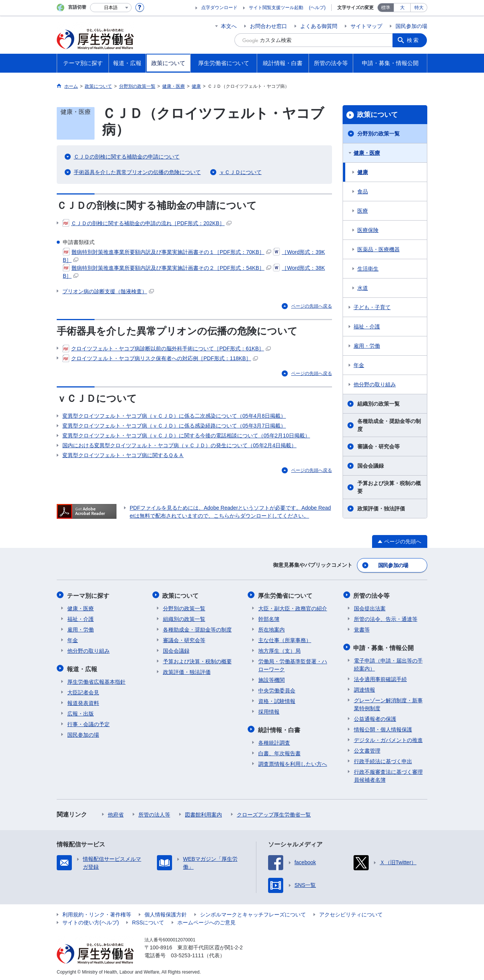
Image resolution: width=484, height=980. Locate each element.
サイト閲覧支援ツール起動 (276, 8)
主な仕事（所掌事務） (285, 639)
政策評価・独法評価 (381, 509)
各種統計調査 (274, 741)
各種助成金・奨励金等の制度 (389, 425)
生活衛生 (368, 269)
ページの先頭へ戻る (312, 306)
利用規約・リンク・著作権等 (97, 913)
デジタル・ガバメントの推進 (388, 738)
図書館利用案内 (203, 813)
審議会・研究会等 (379, 446)
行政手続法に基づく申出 (383, 759)
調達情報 (365, 688)
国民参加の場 (411, 26)
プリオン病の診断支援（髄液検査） (108, 291)
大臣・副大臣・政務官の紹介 (293, 607)
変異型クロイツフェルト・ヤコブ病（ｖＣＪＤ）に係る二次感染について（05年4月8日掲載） (174, 416)
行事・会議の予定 (88, 722)
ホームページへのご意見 (206, 921)
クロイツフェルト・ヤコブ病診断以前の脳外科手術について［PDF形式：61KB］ (167, 348)
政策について (377, 115)
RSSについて (148, 921)
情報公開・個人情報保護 (383, 728)
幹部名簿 (269, 618)
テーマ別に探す (88, 595)
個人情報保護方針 (166, 913)
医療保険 (368, 230)
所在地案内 (271, 628)
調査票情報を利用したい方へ (293, 762)
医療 (363, 211)
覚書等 (362, 628)
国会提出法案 (370, 607)
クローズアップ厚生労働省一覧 (274, 813)
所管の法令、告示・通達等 (386, 618)
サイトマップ (366, 26)
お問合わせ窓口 (268, 26)
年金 (359, 365)
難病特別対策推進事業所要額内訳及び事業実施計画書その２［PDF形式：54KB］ (167, 268)
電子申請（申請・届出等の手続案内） (388, 663)
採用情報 (269, 711)
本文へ (229, 26)
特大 (419, 8)
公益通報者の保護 (375, 717)
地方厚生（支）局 (279, 650)
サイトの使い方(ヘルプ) (91, 921)
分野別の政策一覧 (379, 134)
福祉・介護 (367, 327)
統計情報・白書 (279, 728)
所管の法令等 (372, 595)
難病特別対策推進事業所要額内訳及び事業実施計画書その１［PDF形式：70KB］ (167, 252)
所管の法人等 (154, 813)
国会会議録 (371, 466)
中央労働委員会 (277, 689)
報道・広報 (82, 667)
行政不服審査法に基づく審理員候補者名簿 (388, 774)
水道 (363, 288)
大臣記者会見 (83, 691)
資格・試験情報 (277, 700)
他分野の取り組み (375, 384)
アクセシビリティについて (351, 913)
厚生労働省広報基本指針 (96, 680)
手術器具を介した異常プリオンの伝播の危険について (137, 172)
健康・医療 (367, 153)
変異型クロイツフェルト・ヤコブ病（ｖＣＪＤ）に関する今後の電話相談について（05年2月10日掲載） (186, 436)
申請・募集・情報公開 (384, 646)
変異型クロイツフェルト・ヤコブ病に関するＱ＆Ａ (123, 455)
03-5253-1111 (187, 954)
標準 (386, 8)
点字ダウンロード (219, 8)
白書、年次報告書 (279, 751)
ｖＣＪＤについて (240, 172)
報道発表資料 (83, 701)
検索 (414, 40)
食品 (363, 191)
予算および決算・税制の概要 (389, 487)
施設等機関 (271, 679)
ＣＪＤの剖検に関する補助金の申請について (127, 157)
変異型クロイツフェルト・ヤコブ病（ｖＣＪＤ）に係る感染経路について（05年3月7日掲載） (174, 426)
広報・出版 (81, 712)
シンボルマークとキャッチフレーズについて (253, 913)
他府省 (116, 813)
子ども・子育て (372, 307)
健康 (363, 172)
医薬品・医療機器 (379, 249)
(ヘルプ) (317, 8)
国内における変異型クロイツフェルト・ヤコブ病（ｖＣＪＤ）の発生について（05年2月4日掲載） (179, 445)
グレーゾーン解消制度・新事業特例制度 (388, 702)
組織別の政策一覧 (379, 404)
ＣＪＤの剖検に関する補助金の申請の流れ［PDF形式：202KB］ (147, 223)
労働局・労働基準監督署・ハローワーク (293, 664)
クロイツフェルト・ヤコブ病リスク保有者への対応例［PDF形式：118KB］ (160, 358)
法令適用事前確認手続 (380, 677)
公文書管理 (367, 749)
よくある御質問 (319, 26)
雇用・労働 (367, 346)
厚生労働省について (285, 595)
